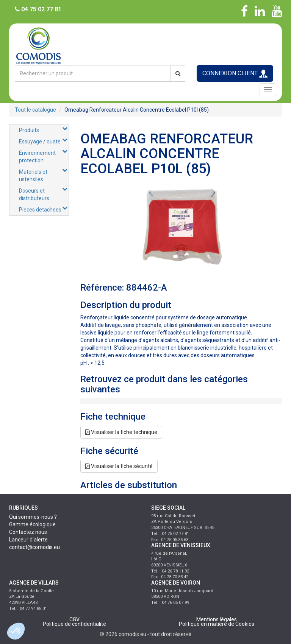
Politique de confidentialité (74, 624)
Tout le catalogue (35, 110)
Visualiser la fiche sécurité (119, 466)
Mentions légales (217, 619)
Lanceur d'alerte (28, 540)
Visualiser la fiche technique (121, 432)
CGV (74, 619)
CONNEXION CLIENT (235, 74)
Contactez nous (28, 532)
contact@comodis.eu (34, 547)
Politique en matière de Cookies (217, 624)
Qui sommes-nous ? (33, 517)
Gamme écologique (32, 524)
